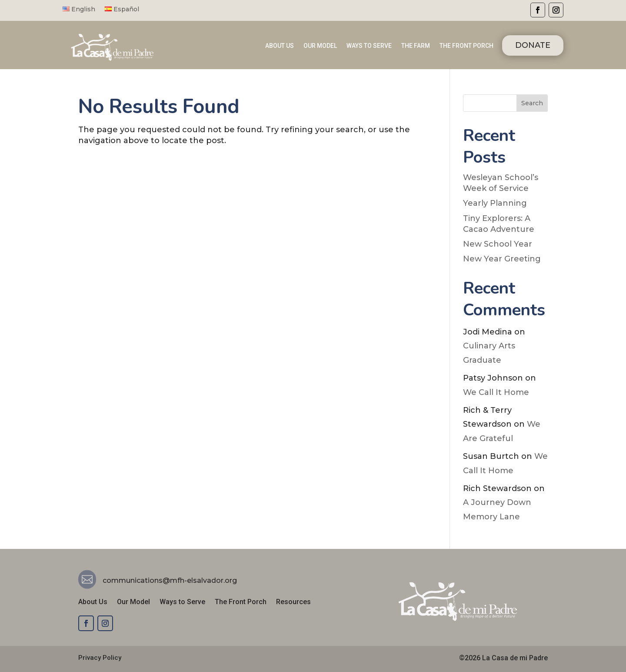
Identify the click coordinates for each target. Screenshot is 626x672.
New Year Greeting (502, 259)
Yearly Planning (495, 203)
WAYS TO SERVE (369, 46)
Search (532, 103)
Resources (293, 602)
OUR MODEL (320, 46)
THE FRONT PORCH (466, 46)
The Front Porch (241, 602)
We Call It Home (496, 392)
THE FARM (416, 46)
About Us (93, 602)
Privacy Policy (100, 658)
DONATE (533, 45)
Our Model (133, 602)
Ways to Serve (182, 602)
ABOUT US (280, 46)
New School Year (498, 244)
